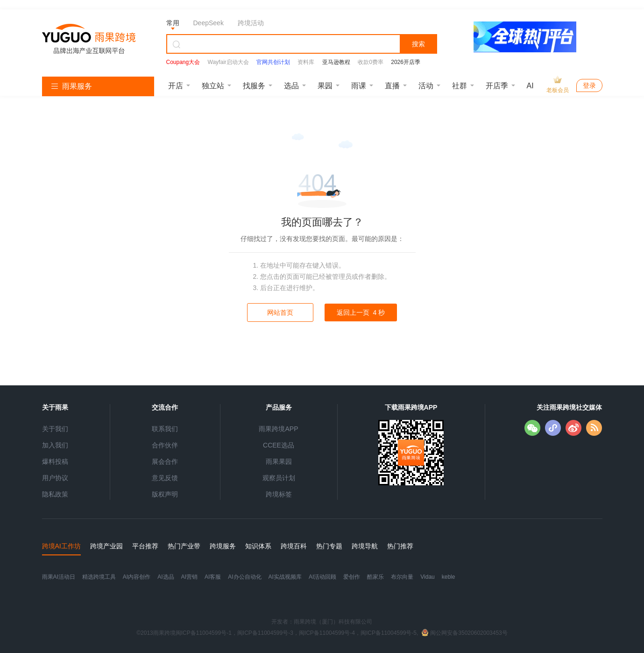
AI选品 (166, 577)
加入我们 (55, 445)
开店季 (497, 86)
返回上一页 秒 (361, 312)
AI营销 (189, 577)
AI (530, 86)
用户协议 (55, 478)
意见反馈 (165, 478)
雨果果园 (279, 461)
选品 (291, 86)
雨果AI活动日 (59, 577)
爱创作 (352, 577)
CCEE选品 (279, 445)
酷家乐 (375, 577)
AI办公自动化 (244, 577)
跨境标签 (279, 494)
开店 (176, 86)
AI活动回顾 (322, 577)
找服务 (254, 86)
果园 (325, 86)
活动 (426, 86)
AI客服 (213, 577)
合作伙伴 (165, 445)
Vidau (427, 577)
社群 (460, 86)
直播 (392, 86)
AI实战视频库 (285, 577)
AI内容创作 (137, 577)
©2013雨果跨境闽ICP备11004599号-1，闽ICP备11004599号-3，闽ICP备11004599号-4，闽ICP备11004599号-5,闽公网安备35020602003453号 (322, 633)
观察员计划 (279, 478)
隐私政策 (55, 494)
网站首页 (280, 312)
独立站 (213, 86)
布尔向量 (402, 577)
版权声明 (165, 494)
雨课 (359, 86)
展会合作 (165, 461)
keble (449, 577)
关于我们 (55, 429)
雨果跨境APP (278, 429)
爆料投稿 (55, 461)
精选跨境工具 (99, 577)
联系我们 (165, 429)
